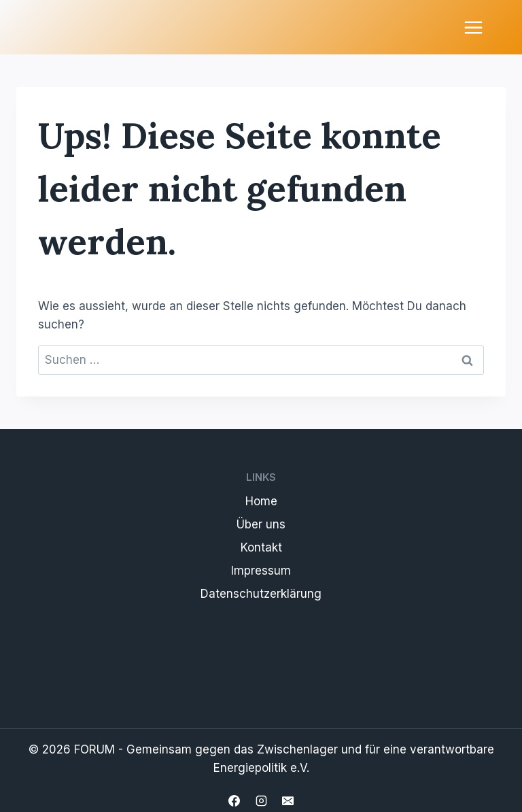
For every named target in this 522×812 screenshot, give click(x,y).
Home (261, 501)
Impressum (261, 571)
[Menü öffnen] (473, 27)
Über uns (261, 524)
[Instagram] (261, 800)
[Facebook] (234, 800)
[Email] (288, 800)
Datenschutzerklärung (261, 594)
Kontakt (261, 547)
